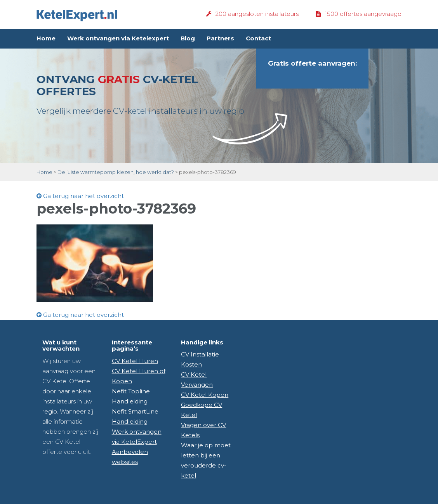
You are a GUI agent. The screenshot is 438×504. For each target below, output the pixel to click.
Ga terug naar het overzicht (80, 196)
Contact (258, 38)
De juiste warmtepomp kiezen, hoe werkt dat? (116, 172)
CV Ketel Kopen (205, 395)
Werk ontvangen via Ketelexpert (118, 38)
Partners (220, 38)
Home (46, 38)
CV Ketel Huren (135, 361)
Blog (188, 38)
